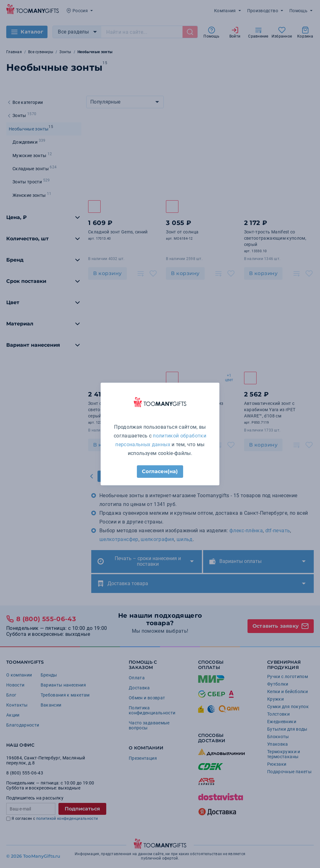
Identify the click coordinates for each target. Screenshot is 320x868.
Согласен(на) (160, 471)
